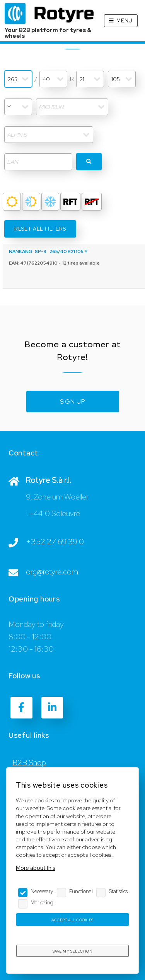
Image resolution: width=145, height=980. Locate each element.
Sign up (73, 402)
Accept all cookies (72, 920)
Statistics (118, 891)
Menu (125, 21)
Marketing (42, 902)
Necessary (42, 891)
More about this (36, 868)
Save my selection (72, 951)
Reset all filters (40, 229)
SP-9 (41, 251)
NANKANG (21, 251)
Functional (81, 891)
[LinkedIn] (52, 708)
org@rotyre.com (52, 572)
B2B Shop (29, 763)
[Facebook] (21, 708)
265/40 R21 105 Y (68, 251)
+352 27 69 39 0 (55, 542)
